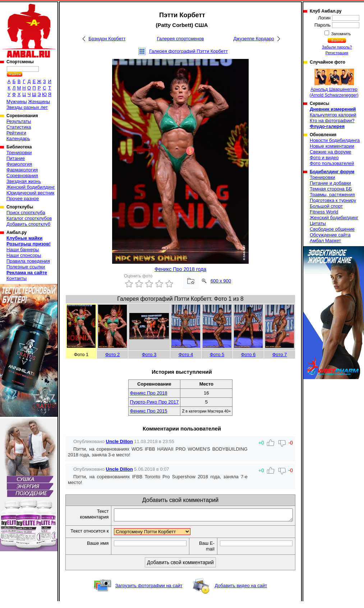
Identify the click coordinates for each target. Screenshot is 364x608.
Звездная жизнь (24, 181)
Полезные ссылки (26, 267)
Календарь (18, 139)
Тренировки (19, 153)
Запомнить (341, 34)
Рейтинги (16, 133)
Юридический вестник (30, 193)
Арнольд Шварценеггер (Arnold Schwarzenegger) (334, 83)
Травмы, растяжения (332, 195)
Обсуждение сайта (330, 235)
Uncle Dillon (119, 441)
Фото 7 (280, 354)
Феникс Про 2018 (149, 393)
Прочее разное (23, 199)
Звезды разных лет (27, 107)
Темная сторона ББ (331, 189)
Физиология (19, 164)
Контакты (17, 278)
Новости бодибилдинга (335, 140)
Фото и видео (324, 158)
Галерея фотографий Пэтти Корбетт (188, 51)
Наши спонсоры (24, 255)
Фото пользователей (332, 163)
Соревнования (22, 176)
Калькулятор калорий (333, 115)
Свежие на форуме (331, 152)
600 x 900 (221, 281)
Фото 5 (217, 354)
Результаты (19, 121)
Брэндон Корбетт (107, 39)
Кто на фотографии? (332, 121)
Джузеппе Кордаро (254, 39)
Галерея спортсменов (180, 39)
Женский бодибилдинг (31, 187)
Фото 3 (149, 354)
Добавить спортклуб (28, 224)
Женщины (39, 102)
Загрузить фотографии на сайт (149, 592)
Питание (16, 158)
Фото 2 (113, 354)
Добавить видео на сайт (241, 592)
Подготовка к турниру (333, 200)
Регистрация (337, 53)
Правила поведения (28, 261)
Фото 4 (186, 354)
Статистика (19, 127)
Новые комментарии (332, 146)
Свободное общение (332, 229)
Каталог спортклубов (29, 218)
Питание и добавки (330, 183)
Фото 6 (248, 354)
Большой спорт (326, 206)
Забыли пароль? (337, 47)
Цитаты (318, 223)
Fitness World (324, 212)
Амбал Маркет (325, 241)
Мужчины (17, 102)
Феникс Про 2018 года (180, 269)
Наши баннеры (23, 250)
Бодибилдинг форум (332, 172)
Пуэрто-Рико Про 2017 (155, 402)
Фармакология (22, 170)
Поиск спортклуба (26, 213)
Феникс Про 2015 (149, 411)
